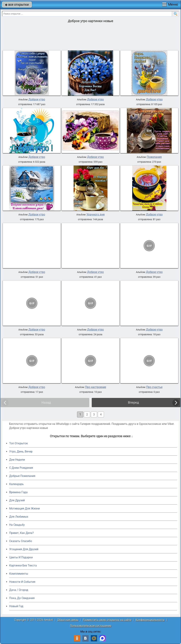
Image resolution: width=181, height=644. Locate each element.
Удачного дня (96, 215)
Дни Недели (17, 460)
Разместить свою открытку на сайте (107, 620)
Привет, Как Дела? (21, 533)
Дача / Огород (19, 590)
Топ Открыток (19, 443)
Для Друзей (17, 500)
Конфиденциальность (150, 620)
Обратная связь (68, 620)
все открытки (17, 5)
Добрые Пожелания (22, 476)
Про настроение (96, 387)
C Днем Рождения (21, 468)
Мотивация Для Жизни (24, 508)
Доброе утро (37, 99)
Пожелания (154, 157)
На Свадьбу (17, 525)
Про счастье (154, 387)
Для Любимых (19, 517)
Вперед (133, 402)
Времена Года (18, 492)
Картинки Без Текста (23, 565)
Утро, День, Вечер (21, 451)
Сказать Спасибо (21, 541)
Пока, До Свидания (22, 598)
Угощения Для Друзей (24, 549)
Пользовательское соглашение (91, 626)
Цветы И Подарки (21, 557)
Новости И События (22, 582)
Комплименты (19, 574)
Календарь (16, 484)
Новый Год (16, 606)
